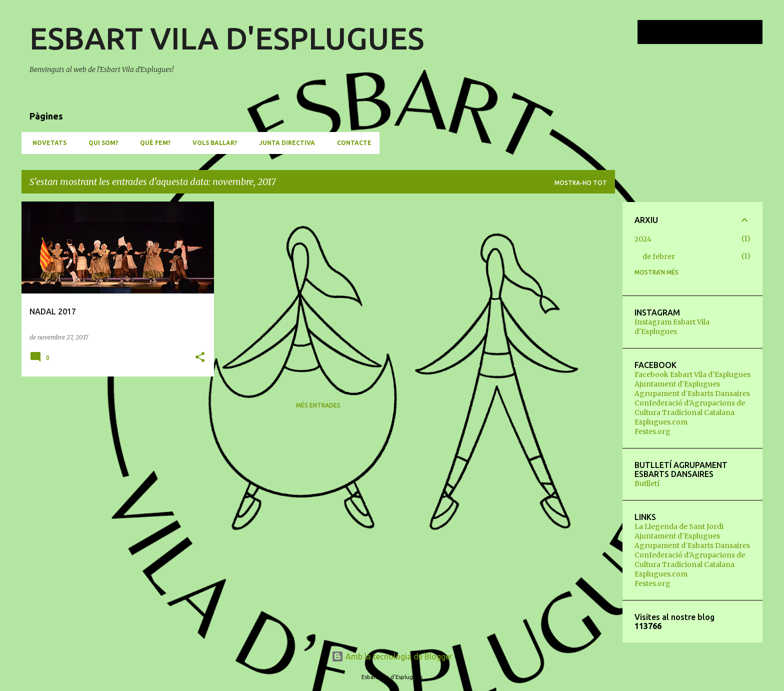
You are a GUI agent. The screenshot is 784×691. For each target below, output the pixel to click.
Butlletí (647, 483)
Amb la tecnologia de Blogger (392, 656)
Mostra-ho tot (581, 183)
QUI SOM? (100, 143)
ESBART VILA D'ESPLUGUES (227, 38)
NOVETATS (46, 143)
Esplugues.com (661, 422)
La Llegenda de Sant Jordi (679, 526)
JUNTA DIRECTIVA (284, 143)
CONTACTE (351, 143)
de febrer (659, 256)
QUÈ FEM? (152, 143)
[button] (200, 358)
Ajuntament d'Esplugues (677, 384)
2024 (643, 239)
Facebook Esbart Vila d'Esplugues (692, 374)
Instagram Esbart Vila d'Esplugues (672, 327)
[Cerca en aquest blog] (710, 32)
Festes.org (652, 431)
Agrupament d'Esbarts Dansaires (692, 393)
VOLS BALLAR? (212, 143)
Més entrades (318, 405)
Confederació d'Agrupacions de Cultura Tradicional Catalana (690, 408)
